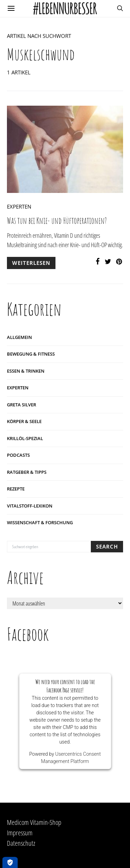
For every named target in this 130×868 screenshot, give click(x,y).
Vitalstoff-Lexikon (30, 506)
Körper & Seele (24, 421)
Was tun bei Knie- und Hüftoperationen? (57, 221)
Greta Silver (21, 405)
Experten (19, 206)
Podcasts (18, 455)
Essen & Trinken (26, 371)
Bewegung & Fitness (31, 354)
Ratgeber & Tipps (27, 472)
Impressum (20, 833)
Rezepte (16, 489)
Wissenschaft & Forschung (40, 522)
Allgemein (19, 337)
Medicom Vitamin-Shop (34, 822)
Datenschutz (21, 843)
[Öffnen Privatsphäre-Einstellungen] (10, 862)
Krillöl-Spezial (25, 438)
